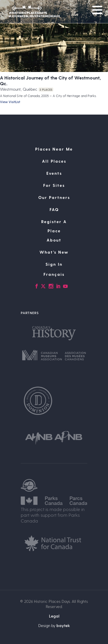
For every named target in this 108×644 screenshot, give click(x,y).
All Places (54, 161)
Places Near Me (54, 149)
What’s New (54, 252)
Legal (54, 616)
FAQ (54, 209)
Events (54, 173)
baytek (63, 625)
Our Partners (54, 197)
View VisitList (10, 102)
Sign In (54, 264)
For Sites (54, 185)
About (54, 240)
